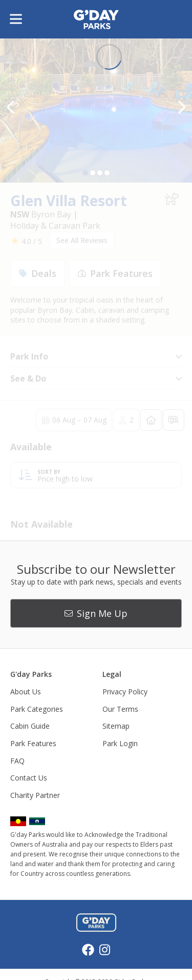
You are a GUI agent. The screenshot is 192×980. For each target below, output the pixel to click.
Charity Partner (35, 795)
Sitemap (116, 726)
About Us (26, 692)
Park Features (33, 743)
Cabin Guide (30, 726)
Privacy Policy (125, 692)
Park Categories (37, 709)
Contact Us (29, 778)
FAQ (17, 761)
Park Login (120, 743)
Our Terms (120, 709)
